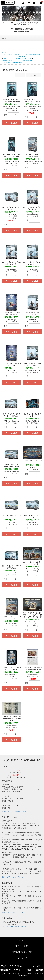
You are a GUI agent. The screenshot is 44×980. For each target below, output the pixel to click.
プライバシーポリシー (22, 946)
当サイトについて (22, 940)
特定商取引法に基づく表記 (22, 952)
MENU (4, 38)
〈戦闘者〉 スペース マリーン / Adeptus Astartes (17, 60)
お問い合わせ (22, 958)
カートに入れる (11, 123)
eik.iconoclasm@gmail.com (16, 927)
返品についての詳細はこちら (12, 912)
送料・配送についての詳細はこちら (15, 877)
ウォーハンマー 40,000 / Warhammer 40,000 (18, 58)
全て (3, 52)
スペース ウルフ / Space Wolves (12, 62)
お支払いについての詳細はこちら (14, 811)
